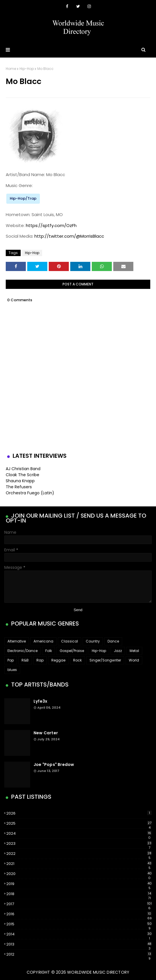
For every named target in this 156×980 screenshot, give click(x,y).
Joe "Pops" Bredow (54, 764)
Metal (134, 651)
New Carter (46, 733)
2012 (79, 954)
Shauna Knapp (20, 481)
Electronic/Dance (23, 651)
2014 (79, 934)
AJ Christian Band (23, 469)
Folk (49, 651)
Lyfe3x (40, 701)
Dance (113, 641)
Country (93, 641)
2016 (79, 914)
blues (12, 670)
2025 (79, 823)
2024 (79, 834)
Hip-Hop (27, 69)
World (134, 660)
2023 (79, 844)
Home (11, 69)
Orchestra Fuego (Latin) (30, 493)
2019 (79, 884)
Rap (40, 660)
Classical (70, 641)
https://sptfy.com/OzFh (51, 225)
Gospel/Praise (72, 651)
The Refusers (19, 487)
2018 (79, 894)
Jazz (118, 651)
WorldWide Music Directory (98, 972)
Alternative (17, 641)
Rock (77, 660)
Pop (11, 660)
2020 (79, 874)
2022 (79, 854)
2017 (79, 904)
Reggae (58, 660)
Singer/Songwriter (105, 660)
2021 (79, 864)
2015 (79, 924)
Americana (43, 641)
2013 (79, 944)
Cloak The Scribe (23, 475)
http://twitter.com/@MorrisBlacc (69, 236)
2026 (79, 813)
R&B (25, 660)
